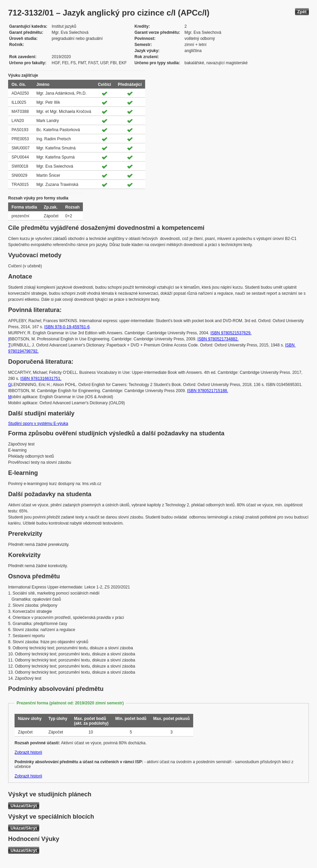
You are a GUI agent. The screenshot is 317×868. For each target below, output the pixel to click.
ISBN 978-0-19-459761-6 (67, 327)
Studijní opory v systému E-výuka (38, 424)
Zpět (302, 12)
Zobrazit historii (28, 752)
